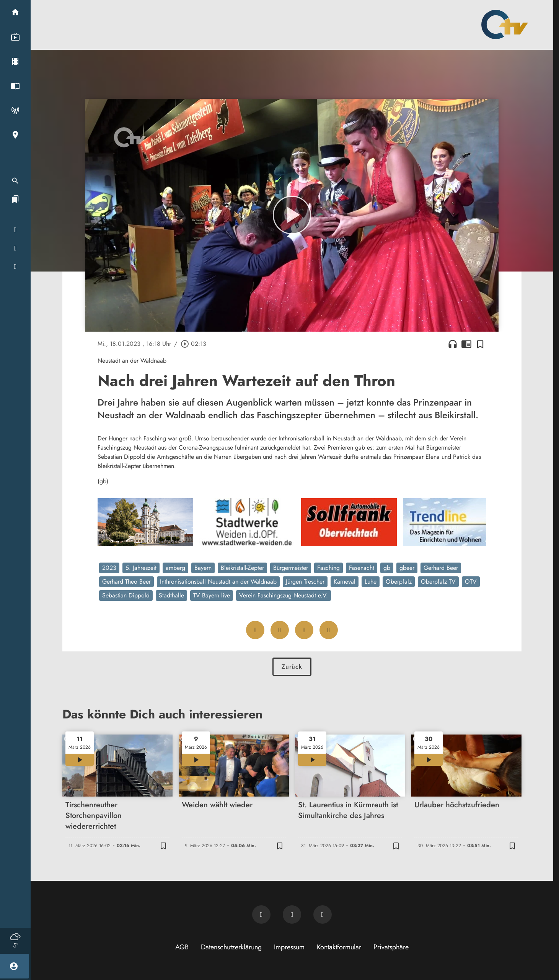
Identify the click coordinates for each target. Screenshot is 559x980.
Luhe (371, 582)
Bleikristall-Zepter (242, 568)
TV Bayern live (212, 595)
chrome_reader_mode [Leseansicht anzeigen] (466, 344)
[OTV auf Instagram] (323, 915)
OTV (471, 582)
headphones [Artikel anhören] (453, 344)
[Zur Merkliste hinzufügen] (480, 344)
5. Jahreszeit (141, 568)
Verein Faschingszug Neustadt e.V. (284, 595)
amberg (175, 568)
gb (387, 568)
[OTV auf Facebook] (292, 915)
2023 (109, 568)
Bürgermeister (291, 568)
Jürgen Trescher (305, 582)
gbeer (407, 568)
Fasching (328, 568)
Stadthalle (171, 595)
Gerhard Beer (441, 568)
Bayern (203, 568)
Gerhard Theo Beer (126, 582)
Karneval (345, 582)
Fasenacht (362, 568)
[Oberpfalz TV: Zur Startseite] (505, 25)
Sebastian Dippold (126, 595)
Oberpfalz (399, 582)
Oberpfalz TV (438, 582)
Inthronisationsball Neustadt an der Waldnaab (218, 582)
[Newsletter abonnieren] (261, 915)
